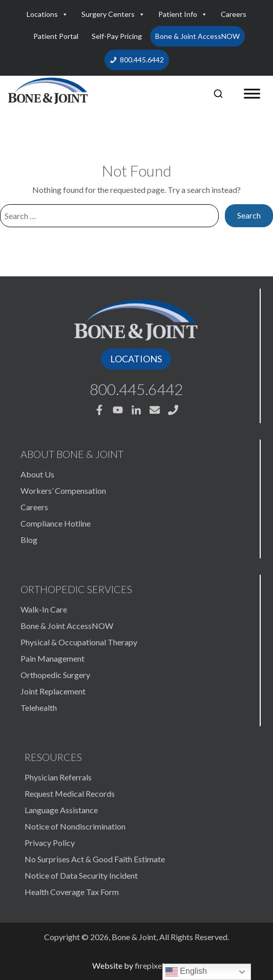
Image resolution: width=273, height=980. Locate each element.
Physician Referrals (58, 777)
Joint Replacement (53, 691)
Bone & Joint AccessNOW (197, 36)
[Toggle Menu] (252, 94)
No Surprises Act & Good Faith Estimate (95, 859)
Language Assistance (61, 810)
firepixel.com (158, 965)
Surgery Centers (113, 14)
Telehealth (39, 707)
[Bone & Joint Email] (155, 410)
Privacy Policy (50, 843)
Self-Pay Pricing (117, 36)
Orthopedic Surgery (55, 675)
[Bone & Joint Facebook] (99, 410)
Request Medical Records (70, 793)
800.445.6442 (142, 60)
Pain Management (52, 658)
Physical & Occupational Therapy (79, 642)
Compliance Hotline (56, 523)
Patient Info (183, 14)
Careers (234, 14)
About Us (37, 474)
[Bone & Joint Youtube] (118, 410)
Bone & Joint (134, 937)
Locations (47, 14)
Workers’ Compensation (63, 491)
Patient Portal (56, 36)
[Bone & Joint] (48, 89)
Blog (29, 540)
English (186, 972)
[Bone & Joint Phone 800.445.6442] (173, 410)
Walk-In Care (44, 609)
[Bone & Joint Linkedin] (136, 410)
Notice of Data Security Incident (81, 875)
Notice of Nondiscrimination (75, 826)
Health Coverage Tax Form (72, 892)
